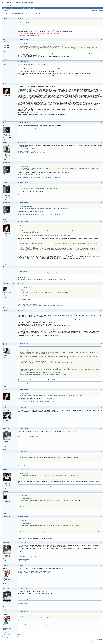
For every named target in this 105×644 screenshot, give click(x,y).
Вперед (19, 17)
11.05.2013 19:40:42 (23, 408)
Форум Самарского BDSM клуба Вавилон (20, 3)
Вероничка (7, 123)
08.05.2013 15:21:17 (23, 390)
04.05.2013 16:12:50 (23, 124)
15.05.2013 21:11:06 (23, 543)
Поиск (23, 9)
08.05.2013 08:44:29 (23, 345)
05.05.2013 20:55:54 (23, 268)
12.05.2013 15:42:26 (23, 452)
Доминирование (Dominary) (19, 14)
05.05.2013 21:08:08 (23, 284)
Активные (94, 11)
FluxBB (101, 641)
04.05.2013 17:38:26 (23, 183)
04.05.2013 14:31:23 (23, 85)
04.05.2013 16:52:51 (23, 143)
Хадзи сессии (36, 14)
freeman (6, 492)
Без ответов (100, 11)
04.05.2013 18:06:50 (23, 203)
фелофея (6, 143)
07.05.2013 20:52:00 (23, 311)
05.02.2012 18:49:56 (23, 62)
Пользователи (11, 9)
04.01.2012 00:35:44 (23, 19)
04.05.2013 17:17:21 (23, 163)
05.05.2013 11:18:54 (23, 222)
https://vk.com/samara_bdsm (17, 6)
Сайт (6, 298)
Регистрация (29, 9)
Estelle (5, 84)
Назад (9, 17)
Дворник (6, 566)
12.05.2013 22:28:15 (23, 492)
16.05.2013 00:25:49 (23, 612)
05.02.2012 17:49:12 (23, 40)
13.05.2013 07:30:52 (23, 517)
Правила (18, 9)
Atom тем (100, 640)
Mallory (6, 408)
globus (5, 40)
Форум (5, 9)
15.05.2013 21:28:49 (23, 589)
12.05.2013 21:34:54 (23, 470)
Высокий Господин (9, 284)
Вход (34, 9)
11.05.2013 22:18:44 (23, 429)
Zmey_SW (6, 429)
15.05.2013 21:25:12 (23, 566)
